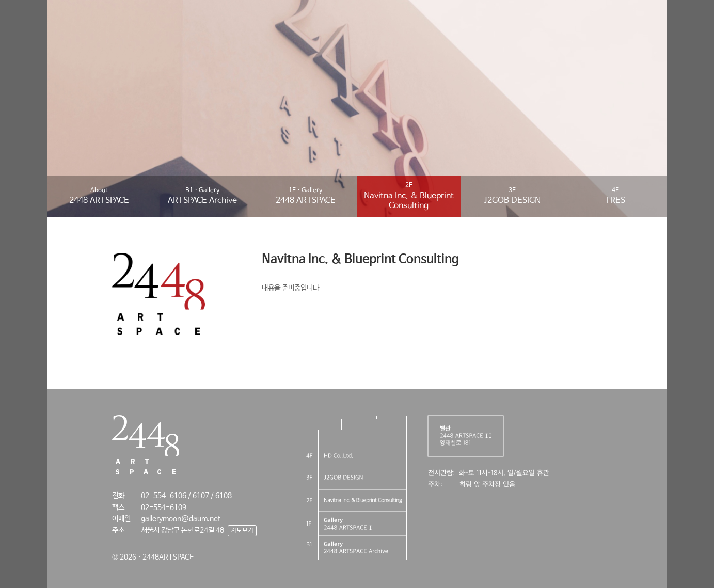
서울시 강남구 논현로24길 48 (183, 530)
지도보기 (242, 531)
